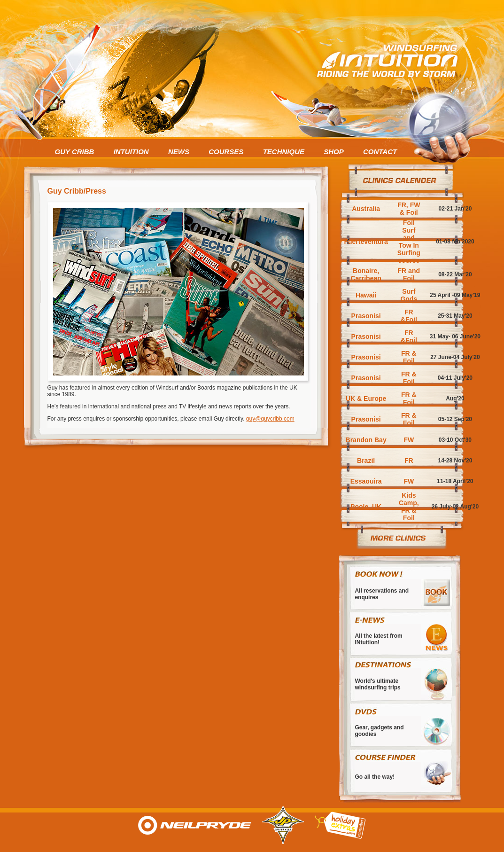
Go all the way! (375, 777)
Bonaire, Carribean (366, 274)
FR (409, 461)
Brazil (366, 461)
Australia (366, 209)
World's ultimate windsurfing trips (377, 684)
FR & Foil (409, 357)
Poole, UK (366, 507)
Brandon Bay (366, 440)
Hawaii (366, 295)
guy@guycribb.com (270, 419)
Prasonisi (366, 316)
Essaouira (366, 481)
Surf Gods (409, 295)
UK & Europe (366, 399)
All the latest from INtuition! (378, 639)
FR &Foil (409, 316)
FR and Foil (409, 274)
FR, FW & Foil (409, 209)
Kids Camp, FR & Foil (409, 507)
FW (409, 440)
